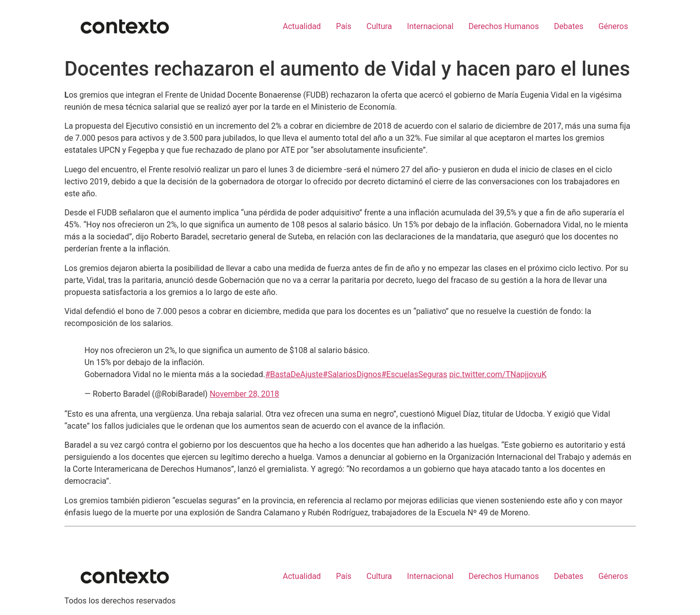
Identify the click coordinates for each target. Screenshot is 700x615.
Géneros (613, 26)
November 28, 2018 (244, 394)
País (343, 26)
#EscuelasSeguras (414, 374)
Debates (568, 26)
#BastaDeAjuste (294, 374)
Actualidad (302, 26)
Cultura (379, 26)
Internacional (430, 26)
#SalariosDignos (352, 374)
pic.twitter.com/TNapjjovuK (498, 374)
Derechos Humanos (504, 26)
